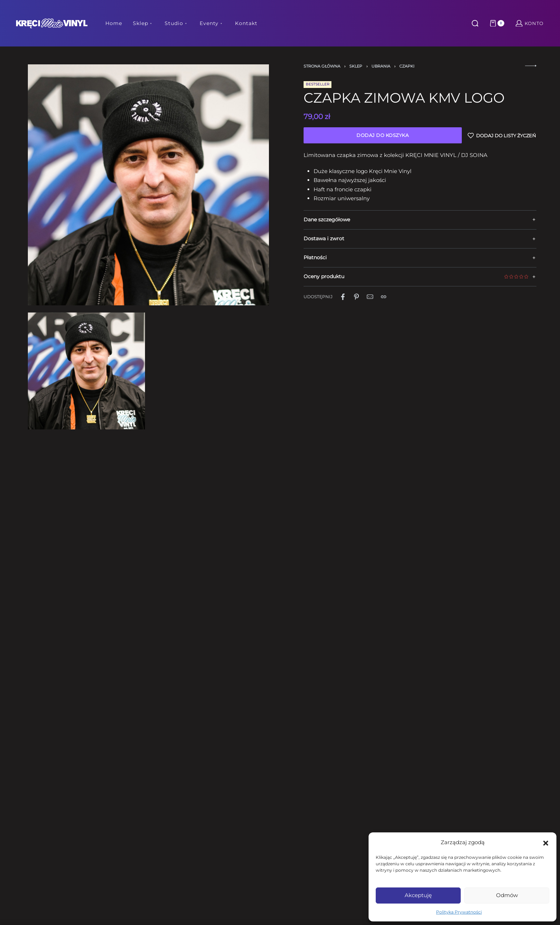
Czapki (407, 66)
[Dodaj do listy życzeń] (502, 135)
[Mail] (370, 297)
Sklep (356, 66)
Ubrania (381, 66)
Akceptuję (418, 895)
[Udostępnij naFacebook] (343, 297)
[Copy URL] (384, 297)
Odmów (507, 895)
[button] (546, 842)
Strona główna (322, 66)
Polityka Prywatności (459, 912)
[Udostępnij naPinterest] (356, 297)
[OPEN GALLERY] (148, 185)
